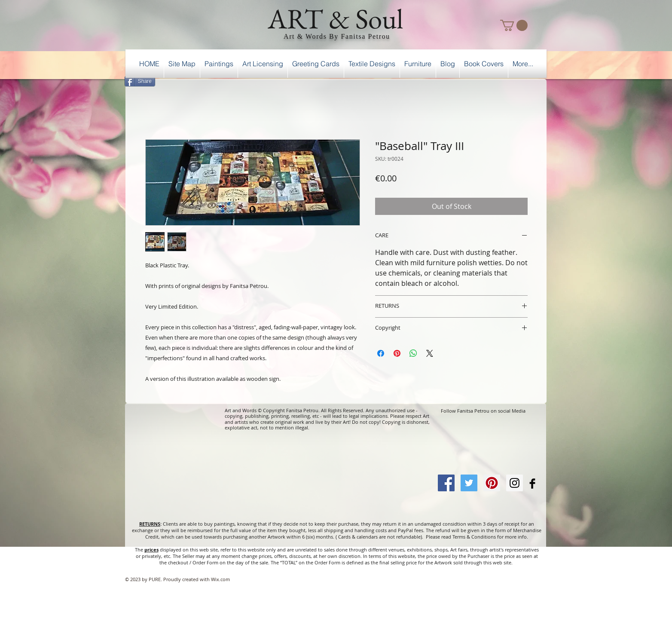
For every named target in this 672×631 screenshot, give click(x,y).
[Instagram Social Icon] (515, 483)
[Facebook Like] (524, 80)
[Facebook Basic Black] (532, 484)
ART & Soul (336, 18)
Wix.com (220, 579)
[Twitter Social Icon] (469, 483)
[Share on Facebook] (381, 353)
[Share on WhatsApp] (413, 353)
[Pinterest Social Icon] (492, 483)
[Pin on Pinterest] (397, 353)
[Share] (140, 81)
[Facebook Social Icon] (446, 483)
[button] (514, 25)
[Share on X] (430, 353)
